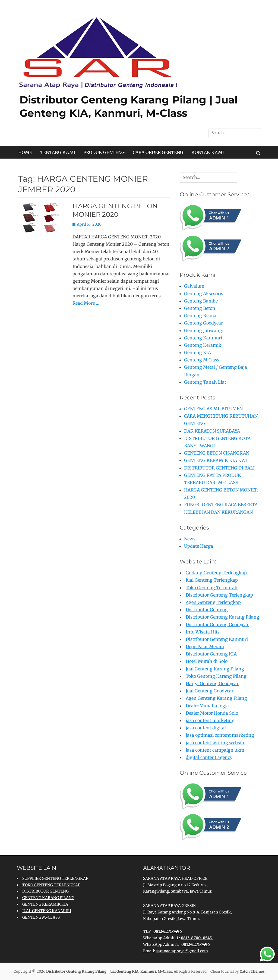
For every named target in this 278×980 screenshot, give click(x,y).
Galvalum (194, 286)
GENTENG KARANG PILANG (48, 898)
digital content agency (209, 757)
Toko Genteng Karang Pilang (216, 676)
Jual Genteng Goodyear (210, 691)
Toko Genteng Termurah (212, 588)
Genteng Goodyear (203, 323)
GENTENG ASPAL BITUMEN (213, 409)
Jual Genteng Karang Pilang (215, 669)
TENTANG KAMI (58, 152)
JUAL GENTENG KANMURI (47, 911)
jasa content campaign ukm (215, 750)
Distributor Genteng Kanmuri (217, 639)
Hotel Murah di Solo (207, 661)
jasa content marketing (210, 720)
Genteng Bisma (200, 316)
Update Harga (199, 546)
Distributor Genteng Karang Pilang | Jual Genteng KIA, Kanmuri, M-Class (109, 971)
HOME (25, 152)
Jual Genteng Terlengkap (212, 580)
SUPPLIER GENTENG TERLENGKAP (55, 878)
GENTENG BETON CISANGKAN (217, 453)
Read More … (86, 303)
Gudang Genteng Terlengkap (216, 573)
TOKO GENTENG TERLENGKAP (51, 885)
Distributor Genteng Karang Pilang (222, 617)
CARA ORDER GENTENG (158, 152)
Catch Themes (252, 971)
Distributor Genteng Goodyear (217, 625)
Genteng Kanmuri (203, 338)
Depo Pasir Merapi (205, 647)
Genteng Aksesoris (204, 294)
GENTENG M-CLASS (41, 917)
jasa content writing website (215, 743)
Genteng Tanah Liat (205, 382)
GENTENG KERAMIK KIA (45, 904)
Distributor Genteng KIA (211, 654)
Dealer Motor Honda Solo (212, 713)
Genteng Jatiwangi (204, 330)
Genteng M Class (202, 360)
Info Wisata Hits (203, 632)
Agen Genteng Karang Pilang (216, 698)
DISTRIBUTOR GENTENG (45, 891)
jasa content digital (206, 728)
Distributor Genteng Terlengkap (219, 595)
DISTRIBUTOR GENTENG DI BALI (219, 468)
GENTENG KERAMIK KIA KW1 (216, 460)
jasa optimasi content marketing (220, 735)
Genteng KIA (198, 352)
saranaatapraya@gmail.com (182, 951)
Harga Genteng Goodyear (212, 683)
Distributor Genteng (207, 610)
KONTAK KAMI (208, 152)
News (190, 539)
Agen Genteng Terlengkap (213, 602)
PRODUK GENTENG (104, 152)
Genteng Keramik (203, 345)
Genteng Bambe (201, 301)
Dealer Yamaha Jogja (207, 706)
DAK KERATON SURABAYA (212, 431)
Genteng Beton (200, 308)
